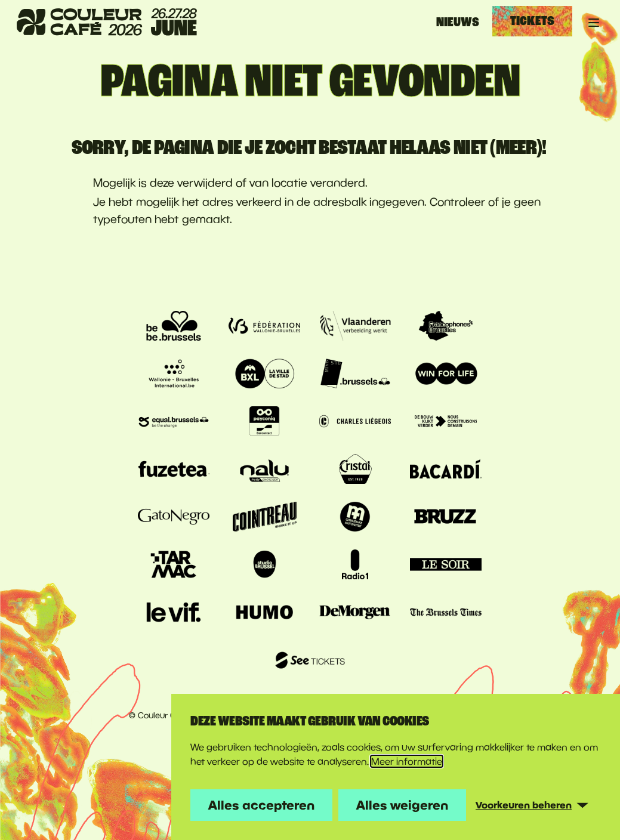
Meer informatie (407, 761)
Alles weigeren (402, 805)
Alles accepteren (261, 805)
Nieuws (458, 22)
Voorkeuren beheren (524, 805)
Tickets (532, 21)
